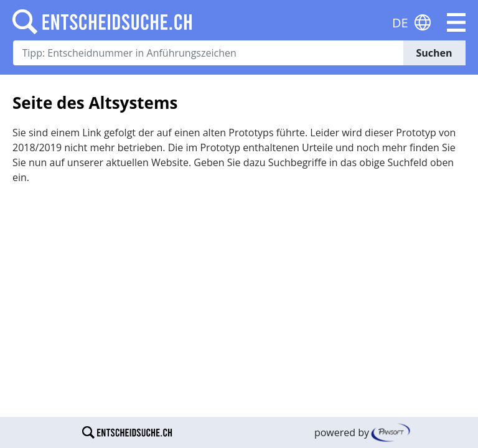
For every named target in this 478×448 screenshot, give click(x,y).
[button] (456, 22)
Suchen (434, 53)
